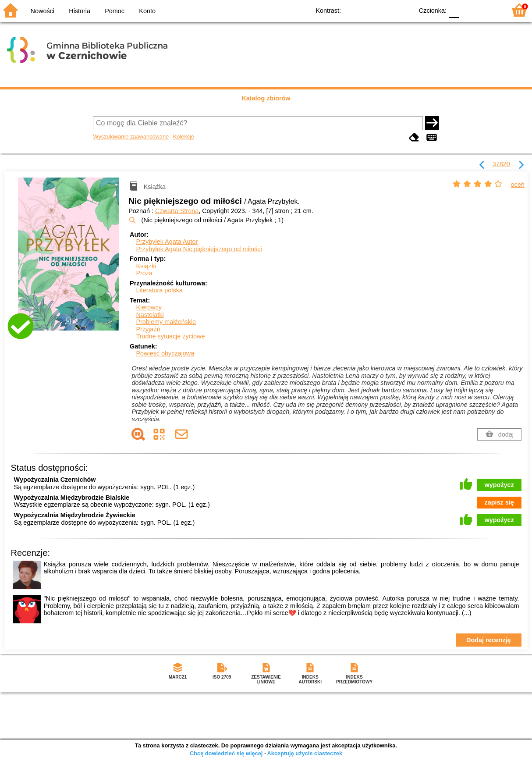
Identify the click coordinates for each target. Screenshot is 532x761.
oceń (518, 185)
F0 (454, 10)
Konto (147, 11)
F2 (489, 10)
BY (404, 10)
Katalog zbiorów (266, 98)
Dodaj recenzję (489, 640)
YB (386, 10)
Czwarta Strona (177, 211)
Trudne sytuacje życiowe (170, 336)
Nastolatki (150, 315)
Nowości (43, 11)
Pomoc (115, 11)
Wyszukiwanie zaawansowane (131, 137)
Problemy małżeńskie (166, 322)
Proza (144, 273)
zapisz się (499, 502)
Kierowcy (149, 307)
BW (369, 10)
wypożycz (499, 485)
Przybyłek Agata (167, 242)
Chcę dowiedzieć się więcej (226, 753)
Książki (146, 266)
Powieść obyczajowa (165, 353)
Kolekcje (184, 137)
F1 (469, 10)
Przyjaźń (148, 329)
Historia (80, 11)
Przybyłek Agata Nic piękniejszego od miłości (199, 249)
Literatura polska (159, 290)
